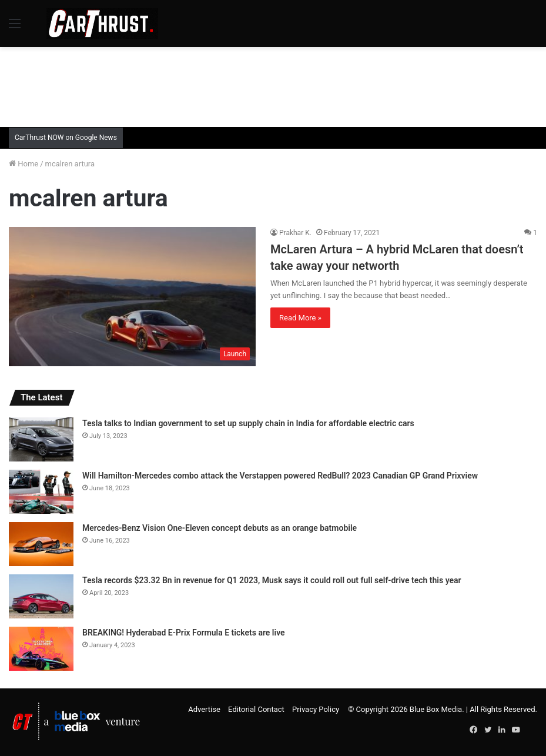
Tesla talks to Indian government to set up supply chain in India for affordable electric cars (248, 423)
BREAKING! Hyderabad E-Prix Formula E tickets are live (184, 633)
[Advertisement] (273, 85)
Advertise (204, 709)
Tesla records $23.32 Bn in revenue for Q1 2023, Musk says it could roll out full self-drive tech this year (272, 580)
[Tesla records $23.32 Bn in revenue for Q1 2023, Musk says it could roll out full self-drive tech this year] (41, 596)
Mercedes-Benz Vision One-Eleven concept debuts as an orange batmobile (220, 528)
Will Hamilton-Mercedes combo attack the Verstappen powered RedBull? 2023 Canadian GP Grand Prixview (280, 476)
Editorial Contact (256, 709)
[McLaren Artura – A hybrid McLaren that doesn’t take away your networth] (132, 297)
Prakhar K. (295, 233)
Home (24, 164)
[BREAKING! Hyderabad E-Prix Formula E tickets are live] (41, 649)
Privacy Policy (316, 709)
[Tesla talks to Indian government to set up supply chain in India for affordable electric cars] (41, 439)
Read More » (300, 318)
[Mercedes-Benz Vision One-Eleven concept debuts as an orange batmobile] (41, 544)
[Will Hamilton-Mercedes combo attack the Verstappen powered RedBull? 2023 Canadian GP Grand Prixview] (41, 492)
